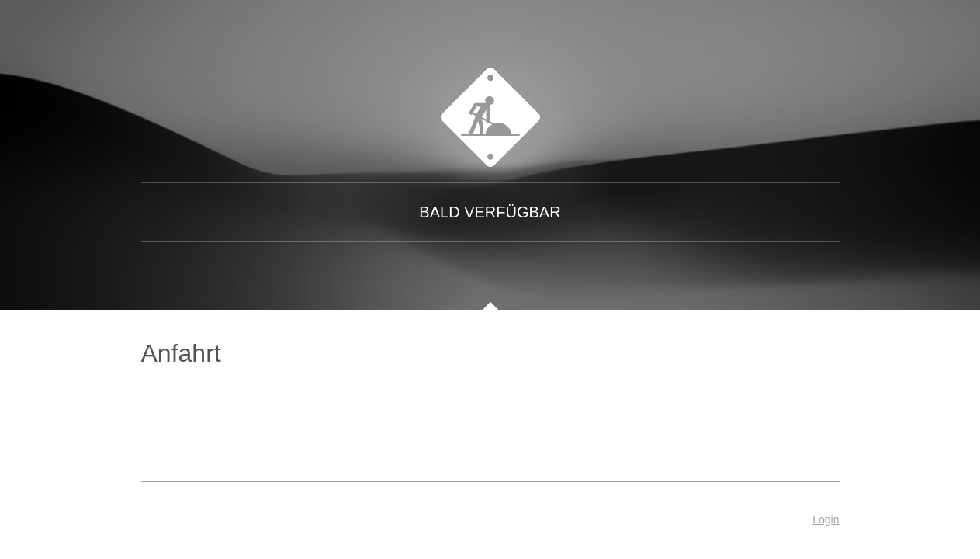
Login (826, 519)
